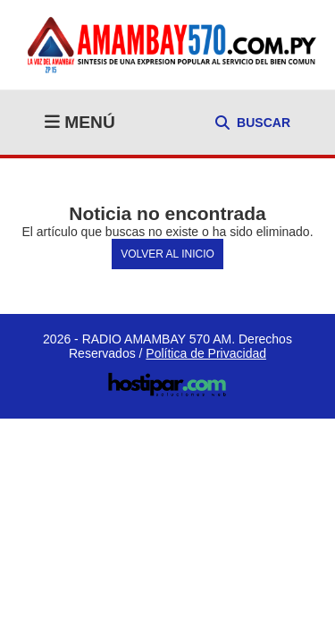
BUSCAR (253, 123)
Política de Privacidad (206, 353)
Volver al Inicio (167, 254)
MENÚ (80, 122)
